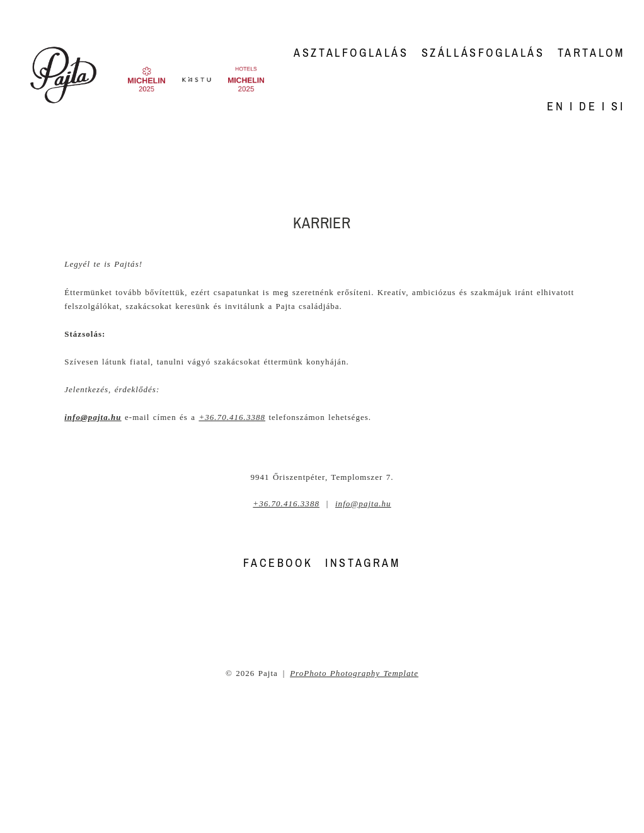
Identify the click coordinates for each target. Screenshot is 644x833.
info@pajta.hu (363, 504)
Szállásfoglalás (483, 53)
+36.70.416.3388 (232, 417)
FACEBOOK (278, 563)
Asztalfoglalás (351, 53)
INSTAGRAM (363, 563)
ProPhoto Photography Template (354, 673)
